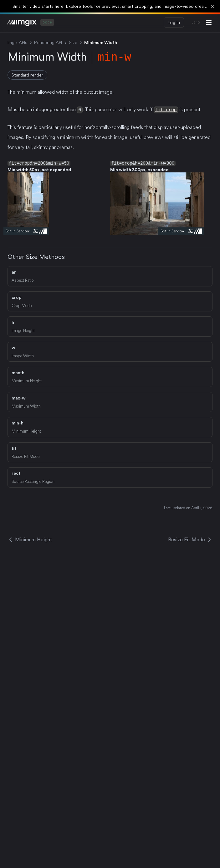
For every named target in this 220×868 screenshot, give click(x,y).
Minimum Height (30, 539)
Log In (174, 22)
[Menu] (209, 22)
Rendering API (48, 42)
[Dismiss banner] (212, 6)
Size (73, 42)
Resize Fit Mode (190, 539)
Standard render (27, 75)
